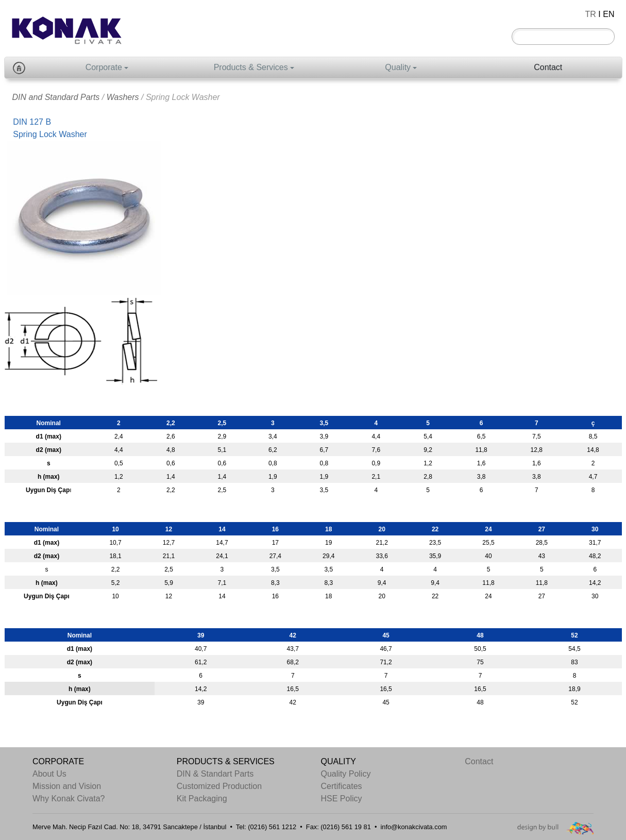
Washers (123, 97)
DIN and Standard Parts (56, 97)
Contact (548, 67)
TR (591, 14)
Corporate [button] (104, 67)
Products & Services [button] (251, 67)
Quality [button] (398, 67)
